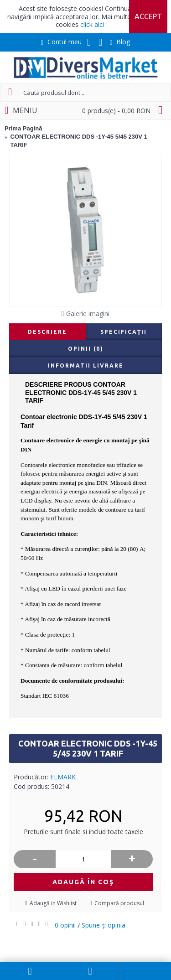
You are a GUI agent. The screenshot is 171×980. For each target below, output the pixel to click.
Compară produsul (119, 903)
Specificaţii (124, 332)
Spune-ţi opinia (104, 925)
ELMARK (63, 777)
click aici (92, 24)
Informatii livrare (86, 366)
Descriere (47, 332)
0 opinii (65, 925)
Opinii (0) (86, 349)
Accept (148, 16)
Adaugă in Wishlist (53, 903)
